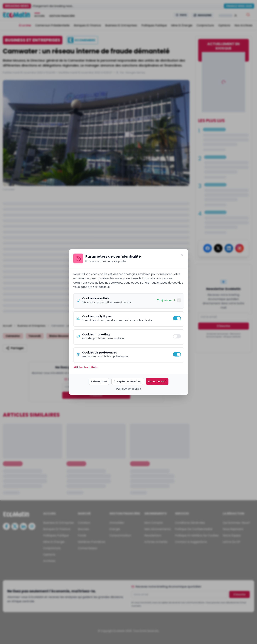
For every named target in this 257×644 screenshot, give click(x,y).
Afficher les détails (85, 367)
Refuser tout (99, 381)
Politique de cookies (129, 389)
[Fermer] (182, 255)
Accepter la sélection (128, 381)
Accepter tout (157, 381)
